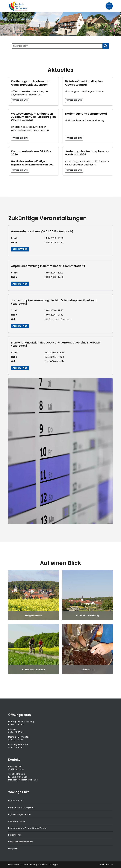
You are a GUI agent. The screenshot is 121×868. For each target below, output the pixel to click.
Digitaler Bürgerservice (19, 814)
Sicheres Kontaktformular (21, 842)
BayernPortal (15, 835)
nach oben (106, 865)
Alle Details (20, 249)
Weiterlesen (20, 100)
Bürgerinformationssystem (21, 807)
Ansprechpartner (17, 821)
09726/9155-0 (19, 774)
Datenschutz (29, 865)
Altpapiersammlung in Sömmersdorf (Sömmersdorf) (48, 266)
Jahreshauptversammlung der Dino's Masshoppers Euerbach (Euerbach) (54, 302)
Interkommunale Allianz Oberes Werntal (28, 828)
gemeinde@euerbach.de (25, 780)
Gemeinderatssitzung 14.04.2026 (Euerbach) (42, 231)
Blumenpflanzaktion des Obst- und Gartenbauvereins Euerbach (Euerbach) (56, 344)
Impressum (14, 865)
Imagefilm (13, 849)
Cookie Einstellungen (48, 865)
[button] (57, 32)
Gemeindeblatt (16, 801)
